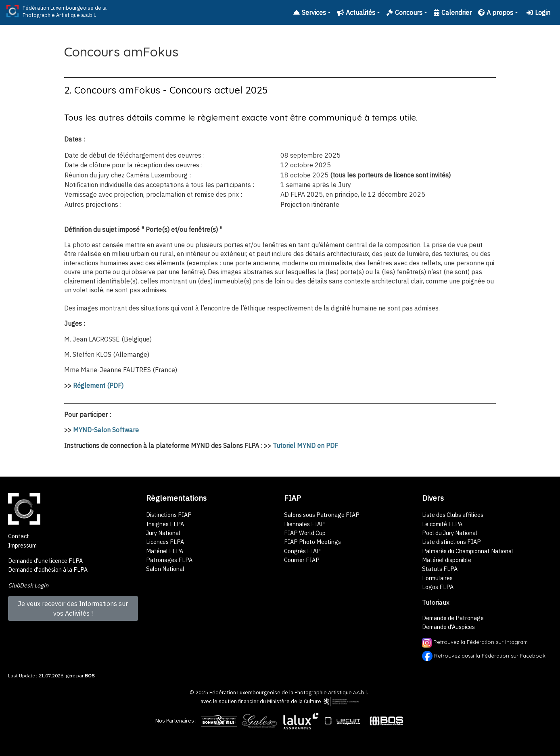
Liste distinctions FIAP (451, 542)
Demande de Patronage (453, 618)
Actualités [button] (356, 12)
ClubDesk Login (28, 585)
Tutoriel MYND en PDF (305, 446)
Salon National (165, 569)
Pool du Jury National (450, 533)
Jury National (163, 533)
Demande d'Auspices (448, 627)
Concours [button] (404, 12)
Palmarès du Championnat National (468, 551)
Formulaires (437, 578)
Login (538, 12)
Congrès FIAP (302, 551)
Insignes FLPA (165, 524)
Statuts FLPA (440, 569)
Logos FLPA (438, 587)
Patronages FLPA (169, 560)
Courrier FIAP (302, 560)
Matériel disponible (447, 560)
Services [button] (310, 12)
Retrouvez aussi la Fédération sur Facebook (490, 655)
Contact (19, 536)
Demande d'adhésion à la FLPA (48, 570)
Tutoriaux (436, 602)
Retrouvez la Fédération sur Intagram (475, 642)
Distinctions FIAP (169, 515)
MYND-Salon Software (106, 430)
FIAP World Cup (305, 533)
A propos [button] (496, 12)
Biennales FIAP (304, 524)
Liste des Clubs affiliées (453, 515)
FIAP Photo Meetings (312, 542)
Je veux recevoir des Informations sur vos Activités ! (73, 608)
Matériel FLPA (165, 551)
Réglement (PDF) (98, 385)
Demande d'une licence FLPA (45, 561)
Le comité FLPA (442, 524)
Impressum (22, 545)
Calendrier (453, 12)
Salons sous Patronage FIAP (322, 515)
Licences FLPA (165, 542)
